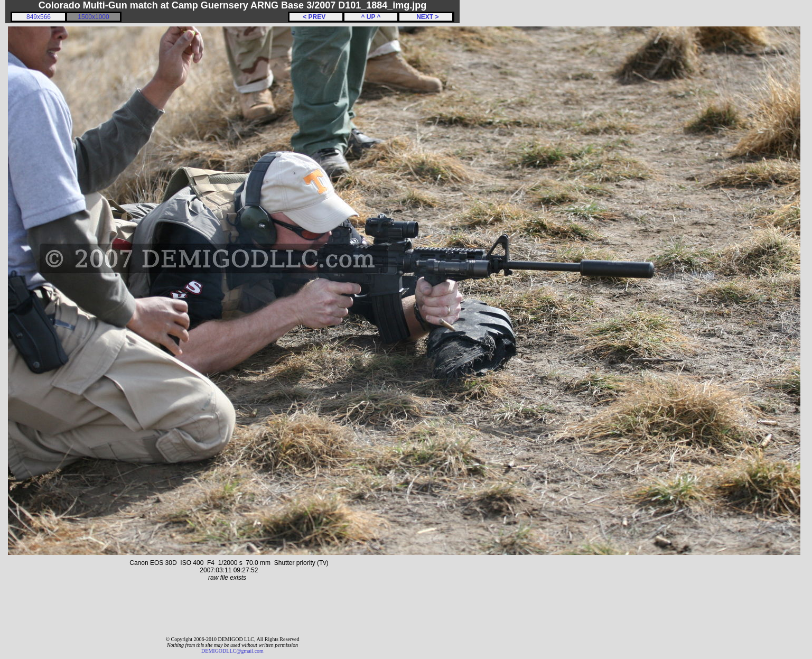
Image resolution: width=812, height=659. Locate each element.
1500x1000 (93, 17)
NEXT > (426, 17)
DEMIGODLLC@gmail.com (232, 651)
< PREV (316, 17)
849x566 (39, 17)
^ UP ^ (371, 17)
